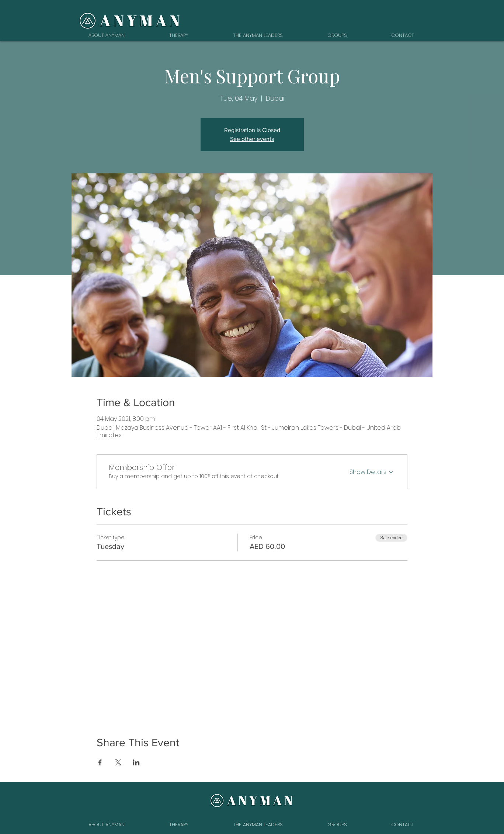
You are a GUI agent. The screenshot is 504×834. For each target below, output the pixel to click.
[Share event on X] (118, 762)
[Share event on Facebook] (100, 762)
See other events (252, 139)
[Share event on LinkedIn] (136, 762)
